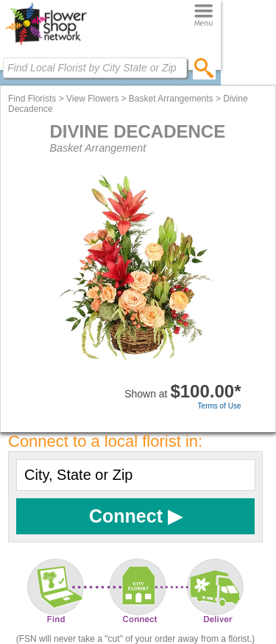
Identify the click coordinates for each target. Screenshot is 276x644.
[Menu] (204, 16)
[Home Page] (46, 45)
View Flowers (92, 99)
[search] (204, 68)
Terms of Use (220, 406)
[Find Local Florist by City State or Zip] (95, 68)
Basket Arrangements (171, 99)
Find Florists (32, 99)
